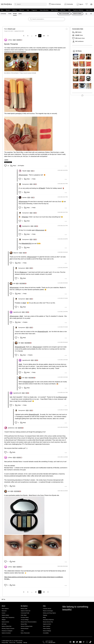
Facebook (74, 642)
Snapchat (87, 642)
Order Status (24, 615)
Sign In (81, 4)
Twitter (77, 642)
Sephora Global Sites (7, 626)
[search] (30, 4)
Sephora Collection (78, 10)
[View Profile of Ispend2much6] (19, 312)
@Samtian (25, 217)
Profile (10, 14)
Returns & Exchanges (48, 611)
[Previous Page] (24, 36)
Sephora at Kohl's (47, 624)
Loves (22, 631)
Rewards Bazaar (25, 629)
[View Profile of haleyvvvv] (18, 253)
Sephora (6, 4)
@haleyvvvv (23, 272)
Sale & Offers (90, 10)
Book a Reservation (25, 633)
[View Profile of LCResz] (12, 40)
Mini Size (63, 10)
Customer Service (47, 609)
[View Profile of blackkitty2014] (28, 226)
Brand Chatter (8, 162)
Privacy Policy (5, 643)
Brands (8, 10)
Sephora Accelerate (6, 633)
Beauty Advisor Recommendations (29, 622)
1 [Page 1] (28, 36)
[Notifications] (87, 14)
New (2, 10)
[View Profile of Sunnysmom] (27, 184)
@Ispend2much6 (43, 332)
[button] (21, 62)
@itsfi (24, 303)
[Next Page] (48, 36)
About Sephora (5, 609)
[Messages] (91, 14)
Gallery (20, 14)
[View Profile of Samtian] (26, 197)
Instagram (70, 642)
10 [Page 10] (36, 36)
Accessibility (46, 633)
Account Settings (25, 620)
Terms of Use (12, 643)
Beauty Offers (24, 624)
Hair (28, 10)
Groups (15, 14)
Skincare (22, 10)
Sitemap (25, 643)
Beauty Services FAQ (48, 622)
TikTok (90, 642)
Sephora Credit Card (25, 611)
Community (3, 14)
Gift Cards (4, 624)
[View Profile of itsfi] (16, 283)
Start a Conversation (64, 14)
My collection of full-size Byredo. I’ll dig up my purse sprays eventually (20, 73)
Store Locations (46, 626)
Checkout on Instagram (7, 631)
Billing (44, 617)
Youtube (80, 642)
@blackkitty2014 (26, 244)
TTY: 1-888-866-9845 (50, 643)
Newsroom (4, 611)
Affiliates (4, 620)
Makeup (15, 10)
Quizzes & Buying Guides (27, 626)
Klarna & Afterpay (47, 631)
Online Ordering (47, 629)
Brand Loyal (12, 29)
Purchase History (25, 617)
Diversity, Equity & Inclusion (8, 629)
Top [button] (4, 599)
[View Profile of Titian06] (26, 171)
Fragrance (34, 10)
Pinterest (84, 642)
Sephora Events (5, 622)
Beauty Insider (24, 609)
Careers (4, 613)
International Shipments (48, 620)
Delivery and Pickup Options (49, 613)
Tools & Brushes (44, 10)
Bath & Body (54, 10)
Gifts (69, 10)
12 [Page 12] (44, 36)
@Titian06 (42, 188)
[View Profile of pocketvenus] (12, 428)
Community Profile (25, 613)
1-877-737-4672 (49, 641)
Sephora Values (5, 615)
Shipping (45, 615)
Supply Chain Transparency (8, 617)
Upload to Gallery (77, 14)
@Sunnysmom (23, 175)
